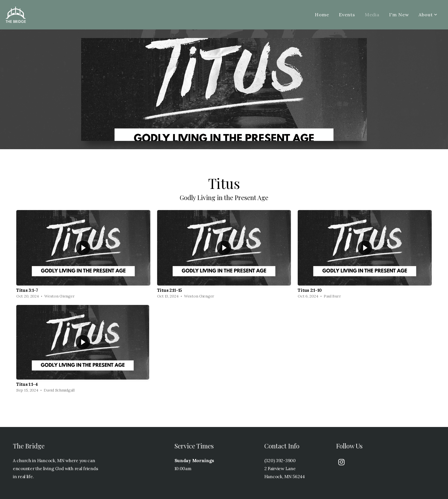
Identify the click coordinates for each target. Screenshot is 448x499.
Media (372, 15)
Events (347, 15)
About (428, 15)
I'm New (399, 15)
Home (322, 15)
